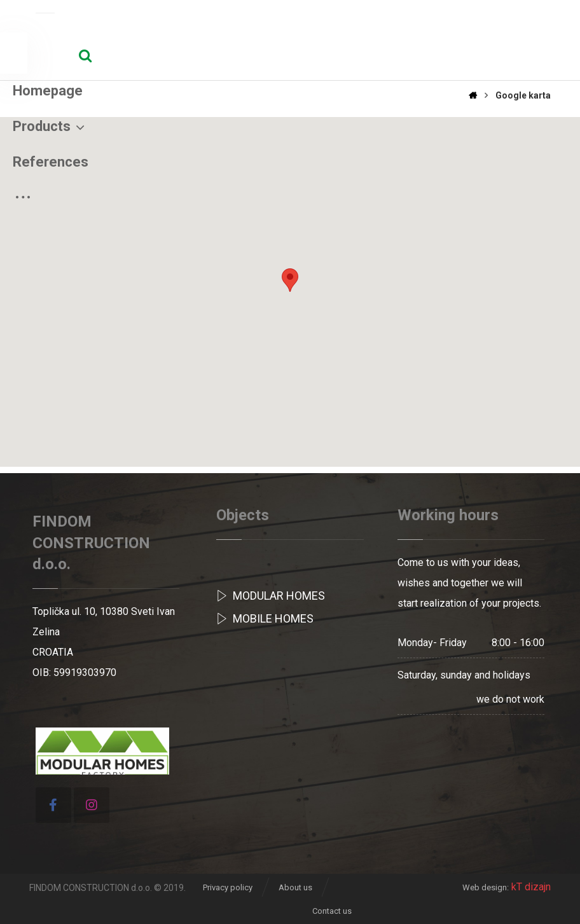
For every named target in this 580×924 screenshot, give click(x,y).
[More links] (494, 69)
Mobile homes (265, 618)
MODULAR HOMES (271, 596)
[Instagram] (92, 805)
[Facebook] (53, 805)
